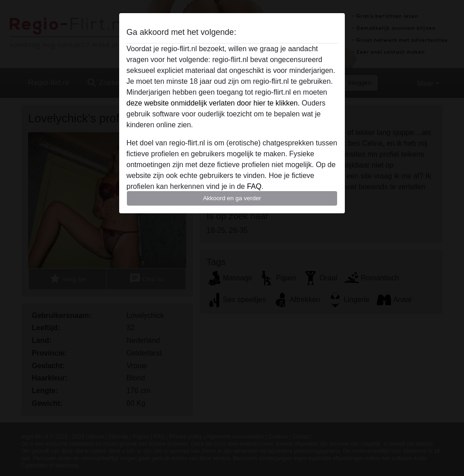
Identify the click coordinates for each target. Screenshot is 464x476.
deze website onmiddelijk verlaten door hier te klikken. (213, 103)
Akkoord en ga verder (232, 198)
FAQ (254, 186)
